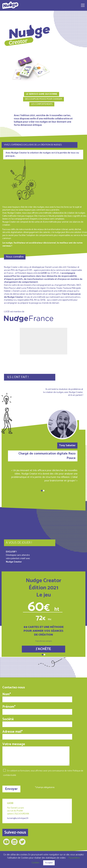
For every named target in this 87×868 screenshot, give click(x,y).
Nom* (37, 697)
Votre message (36, 754)
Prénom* (37, 710)
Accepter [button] (49, 863)
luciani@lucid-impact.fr (18, 818)
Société (37, 722)
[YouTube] (6, 842)
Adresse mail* (37, 735)
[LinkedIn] (14, 842)
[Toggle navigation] (83, 5)
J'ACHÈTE (43, 649)
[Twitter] (22, 842)
